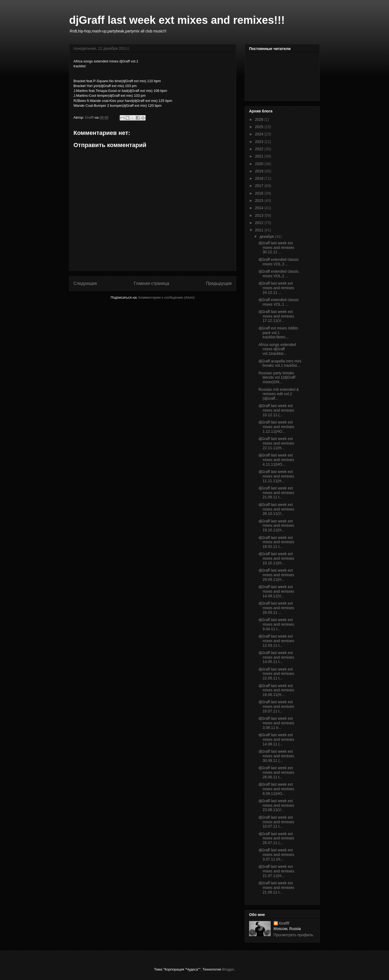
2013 (260, 215)
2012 (260, 223)
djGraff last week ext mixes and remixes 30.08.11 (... (276, 756)
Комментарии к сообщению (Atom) (167, 297)
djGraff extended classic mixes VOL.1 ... (279, 302)
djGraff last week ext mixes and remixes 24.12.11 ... (276, 288)
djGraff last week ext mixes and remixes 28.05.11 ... (276, 608)
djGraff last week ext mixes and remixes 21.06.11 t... (276, 888)
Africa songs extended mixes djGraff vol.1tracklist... (277, 349)
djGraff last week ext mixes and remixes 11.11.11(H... (276, 476)
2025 (260, 127)
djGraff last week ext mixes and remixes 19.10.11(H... (276, 526)
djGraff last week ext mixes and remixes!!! (177, 20)
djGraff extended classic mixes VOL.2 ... (279, 274)
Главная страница (151, 283)
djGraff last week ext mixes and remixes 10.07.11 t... (276, 822)
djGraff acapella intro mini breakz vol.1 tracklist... (280, 363)
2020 (260, 164)
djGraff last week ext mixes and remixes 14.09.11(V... (276, 591)
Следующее (85, 283)
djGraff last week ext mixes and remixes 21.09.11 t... (276, 493)
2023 (260, 142)
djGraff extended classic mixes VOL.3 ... (279, 262)
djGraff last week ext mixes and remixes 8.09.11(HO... (276, 789)
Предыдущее (219, 283)
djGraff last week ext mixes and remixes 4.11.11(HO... (276, 460)
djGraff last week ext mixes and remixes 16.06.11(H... (276, 690)
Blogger (228, 969)
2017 (260, 186)
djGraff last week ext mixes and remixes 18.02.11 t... (276, 542)
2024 (260, 134)
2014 (260, 208)
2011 (260, 230)
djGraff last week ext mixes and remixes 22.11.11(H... (276, 443)
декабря (267, 236)
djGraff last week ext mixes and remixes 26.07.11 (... (276, 838)
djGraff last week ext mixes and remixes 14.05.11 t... (276, 657)
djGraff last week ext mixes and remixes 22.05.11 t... (276, 674)
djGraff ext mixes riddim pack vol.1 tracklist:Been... (278, 333)
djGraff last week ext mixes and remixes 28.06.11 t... (276, 772)
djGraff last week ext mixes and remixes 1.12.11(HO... (276, 427)
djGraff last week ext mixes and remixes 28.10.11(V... (276, 509)
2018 (260, 178)
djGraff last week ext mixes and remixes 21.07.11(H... (276, 871)
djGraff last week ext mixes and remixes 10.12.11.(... (276, 410)
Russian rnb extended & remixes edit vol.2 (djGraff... (279, 394)
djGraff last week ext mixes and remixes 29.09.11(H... (276, 575)
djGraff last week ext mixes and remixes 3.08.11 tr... (276, 723)
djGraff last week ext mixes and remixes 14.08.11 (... (276, 739)
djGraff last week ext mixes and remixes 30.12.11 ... (276, 248)
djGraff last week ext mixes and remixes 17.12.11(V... (276, 316)
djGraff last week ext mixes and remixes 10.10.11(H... (276, 558)
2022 (260, 149)
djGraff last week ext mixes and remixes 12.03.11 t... (276, 641)
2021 (260, 156)
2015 (260, 201)
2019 (260, 171)
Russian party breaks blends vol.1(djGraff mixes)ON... (277, 378)
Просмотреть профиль (294, 935)
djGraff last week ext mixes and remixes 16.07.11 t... (276, 706)
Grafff (284, 923)
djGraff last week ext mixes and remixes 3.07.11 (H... (276, 855)
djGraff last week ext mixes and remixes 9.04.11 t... (276, 624)
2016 (260, 193)
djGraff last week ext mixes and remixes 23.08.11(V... (276, 805)
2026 (260, 119)
